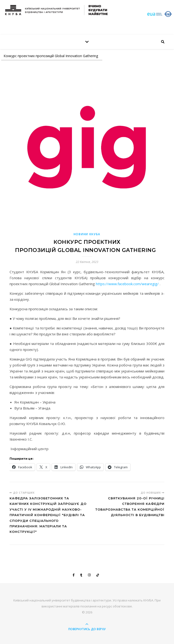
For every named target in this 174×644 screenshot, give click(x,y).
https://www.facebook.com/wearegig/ (127, 284)
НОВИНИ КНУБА (87, 234)
